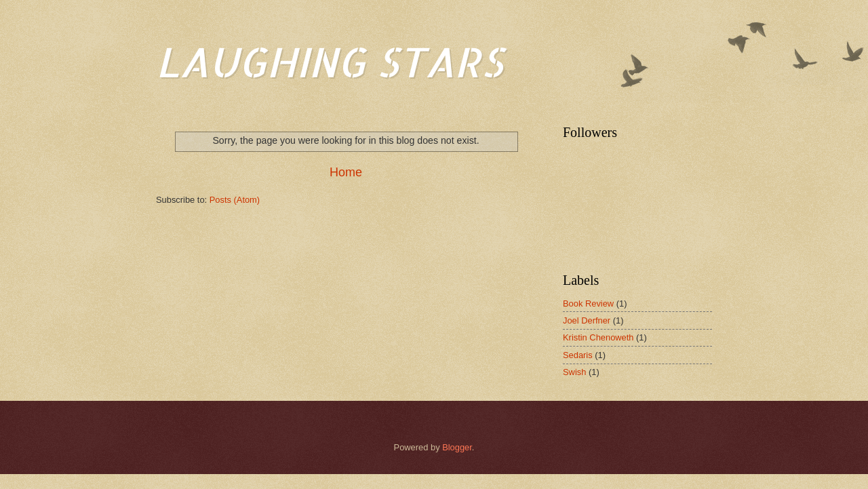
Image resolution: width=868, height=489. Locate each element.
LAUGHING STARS (329, 61)
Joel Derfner (587, 320)
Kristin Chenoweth (598, 337)
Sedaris (578, 355)
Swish (574, 372)
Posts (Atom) (235, 200)
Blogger (457, 447)
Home (346, 172)
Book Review (588, 304)
